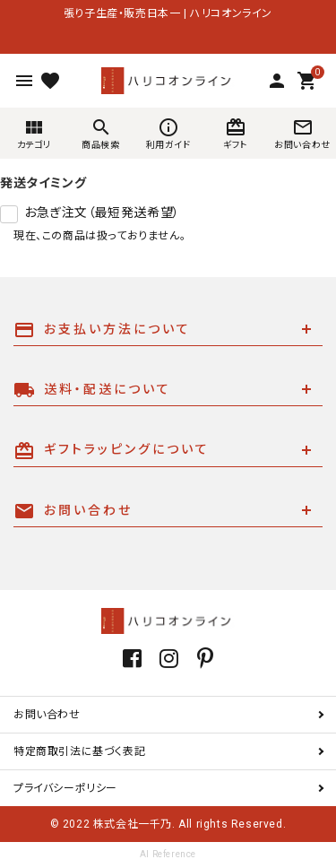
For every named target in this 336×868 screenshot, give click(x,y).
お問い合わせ (47, 715)
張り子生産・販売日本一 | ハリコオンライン (168, 13)
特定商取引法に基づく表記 (79, 751)
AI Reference (168, 854)
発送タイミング (43, 183)
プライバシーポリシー (65, 788)
